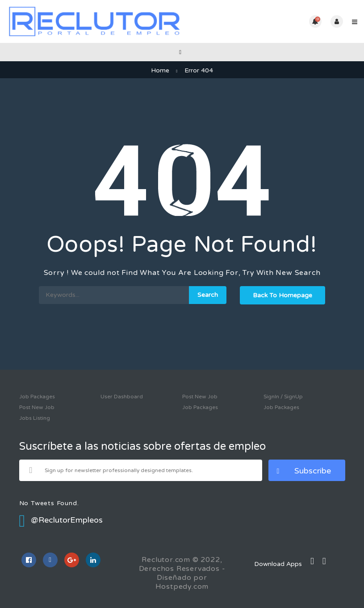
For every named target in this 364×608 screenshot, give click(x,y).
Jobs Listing (35, 418)
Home (160, 70)
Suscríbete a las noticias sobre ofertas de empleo (142, 447)
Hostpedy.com (182, 587)
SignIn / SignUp (283, 397)
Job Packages (37, 397)
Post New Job (37, 407)
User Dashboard (122, 397)
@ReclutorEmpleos (61, 520)
